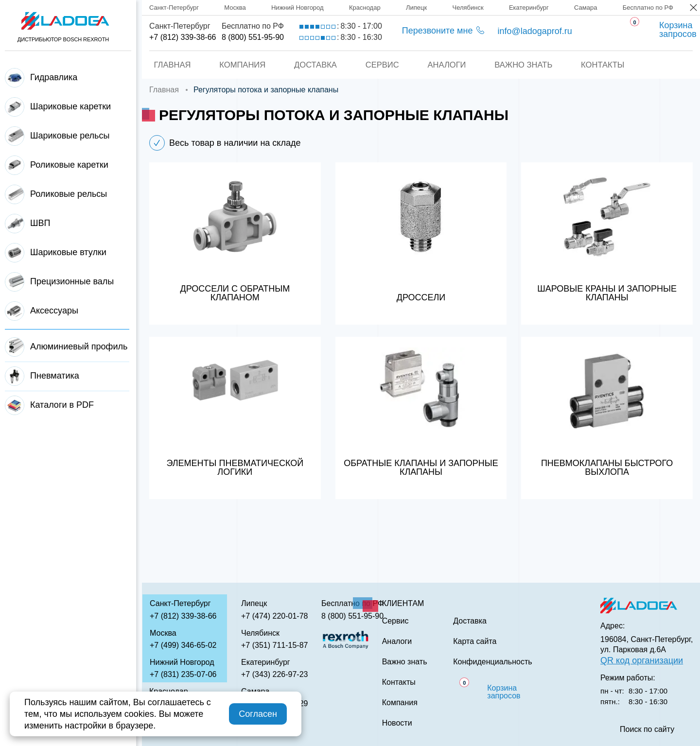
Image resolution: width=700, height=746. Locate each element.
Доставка (314, 65)
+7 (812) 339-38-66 (183, 37)
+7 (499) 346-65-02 (183, 645)
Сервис (382, 65)
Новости (397, 723)
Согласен (258, 714)
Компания (240, 65)
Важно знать (525, 65)
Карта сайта (475, 642)
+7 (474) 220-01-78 (274, 616)
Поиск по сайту (647, 729)
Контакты (606, 65)
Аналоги (447, 65)
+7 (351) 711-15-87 (274, 645)
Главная (169, 65)
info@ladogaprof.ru (534, 31)
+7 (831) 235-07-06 (183, 674)
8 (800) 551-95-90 (253, 37)
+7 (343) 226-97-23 (274, 674)
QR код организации (642, 660)
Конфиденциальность (492, 662)
